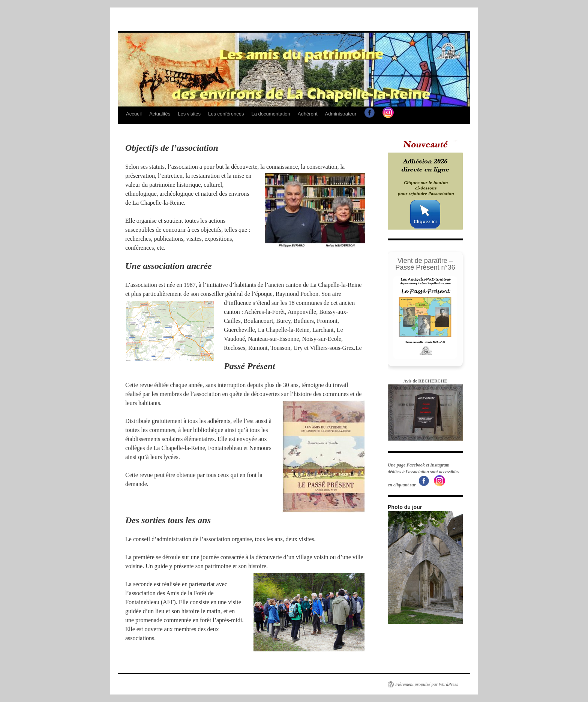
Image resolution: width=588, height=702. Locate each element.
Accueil (134, 114)
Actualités (160, 114)
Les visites (189, 114)
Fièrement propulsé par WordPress (427, 684)
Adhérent (308, 114)
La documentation (271, 114)
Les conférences (226, 114)
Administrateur (341, 114)
